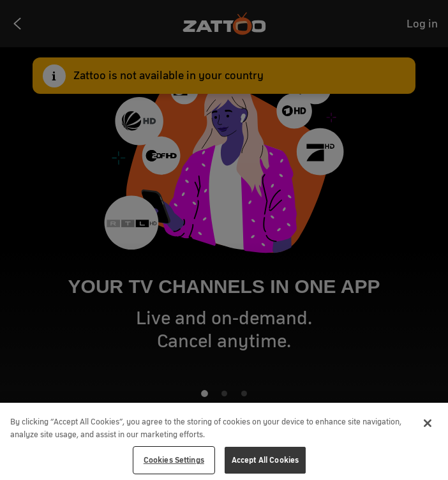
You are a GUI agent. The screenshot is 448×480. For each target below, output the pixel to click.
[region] (224, 441)
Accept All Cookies (265, 460)
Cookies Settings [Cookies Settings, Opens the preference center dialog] (174, 460)
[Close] (428, 423)
